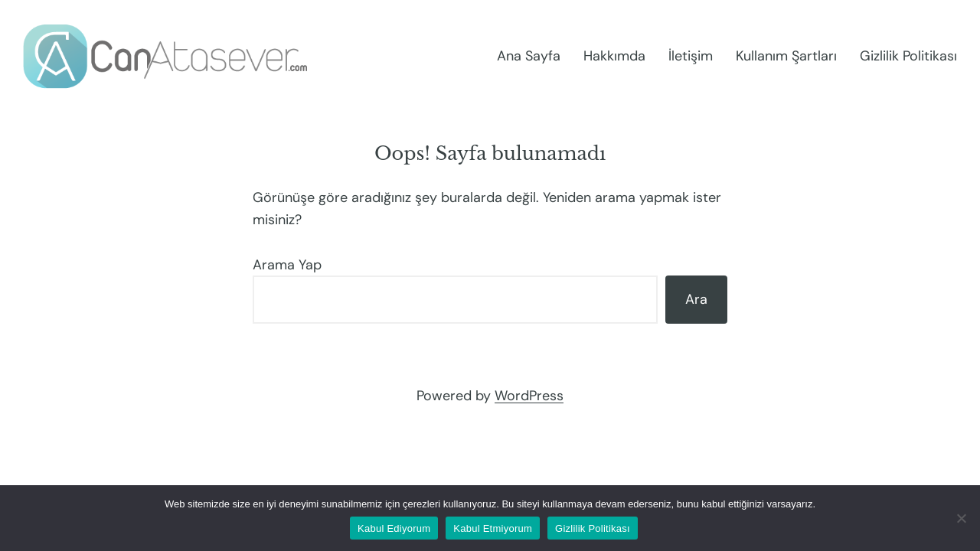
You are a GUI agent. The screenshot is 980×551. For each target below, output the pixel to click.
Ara (696, 299)
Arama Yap (287, 265)
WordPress (529, 396)
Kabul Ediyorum (394, 528)
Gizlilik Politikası (593, 528)
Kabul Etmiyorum (493, 528)
